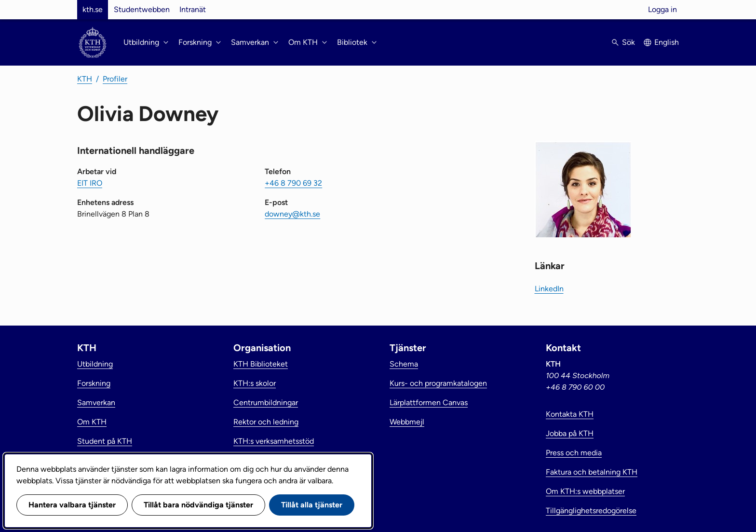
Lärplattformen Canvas (429, 402)
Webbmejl (407, 422)
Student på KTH (105, 441)
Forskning (94, 383)
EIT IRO (90, 183)
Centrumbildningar (266, 402)
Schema (404, 364)
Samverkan (96, 402)
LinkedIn (549, 289)
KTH (85, 79)
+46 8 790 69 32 (293, 183)
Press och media (574, 453)
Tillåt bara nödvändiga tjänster (198, 505)
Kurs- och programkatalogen (438, 383)
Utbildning (95, 364)
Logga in (662, 9)
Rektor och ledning (266, 422)
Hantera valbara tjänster (72, 505)
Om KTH (92, 422)
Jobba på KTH (570, 433)
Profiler (115, 79)
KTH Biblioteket (261, 364)
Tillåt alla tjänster (312, 505)
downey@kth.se (292, 214)
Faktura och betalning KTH (592, 472)
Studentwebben (142, 9)
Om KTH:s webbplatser (585, 491)
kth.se (93, 9)
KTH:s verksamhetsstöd (274, 441)
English (667, 42)
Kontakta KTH (570, 414)
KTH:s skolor (255, 383)
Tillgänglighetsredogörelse (591, 511)
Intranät (193, 9)
